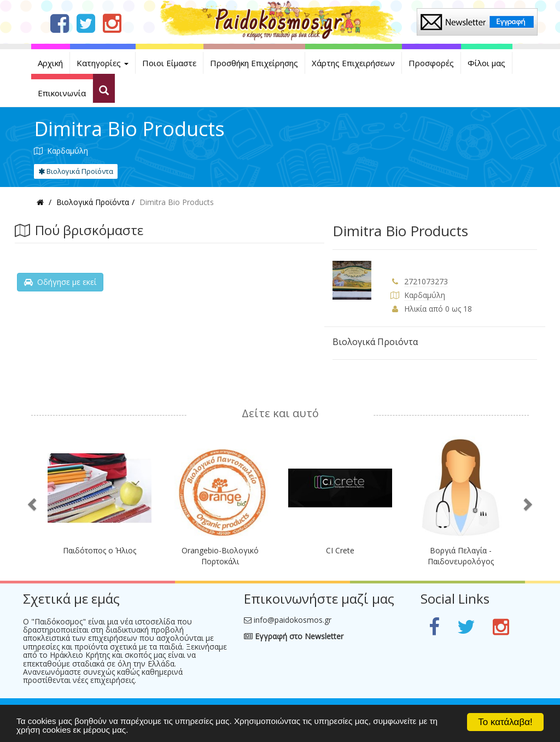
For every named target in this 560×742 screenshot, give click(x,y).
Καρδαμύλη (425, 295)
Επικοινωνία (62, 93)
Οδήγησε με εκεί (60, 282)
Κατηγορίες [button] (103, 63)
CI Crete (340, 550)
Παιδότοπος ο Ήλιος (100, 550)
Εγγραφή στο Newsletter (294, 636)
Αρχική (50, 63)
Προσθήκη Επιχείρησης (254, 63)
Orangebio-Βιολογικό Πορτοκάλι (220, 556)
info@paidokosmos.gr (293, 620)
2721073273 (426, 281)
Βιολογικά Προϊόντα (76, 171)
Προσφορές (431, 63)
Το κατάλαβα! (505, 722)
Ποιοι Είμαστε (169, 63)
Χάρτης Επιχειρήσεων (353, 63)
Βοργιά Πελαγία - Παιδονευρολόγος (461, 556)
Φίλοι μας (486, 63)
